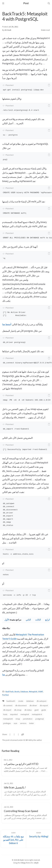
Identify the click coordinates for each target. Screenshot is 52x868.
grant (37, 710)
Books (17, 692)
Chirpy (23, 863)
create (21, 701)
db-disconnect (21, 706)
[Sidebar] (3, 3)
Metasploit (33, 692)
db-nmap (18, 710)
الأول (7, 620)
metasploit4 (8, 719)
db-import (7, 710)
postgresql (40, 719)
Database (24, 692)
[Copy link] (23, 734)
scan (15, 723)
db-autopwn (42, 701)
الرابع (48, 620)
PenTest (5, 695)
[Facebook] (14, 734)
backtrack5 (11, 701)
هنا (4, 675)
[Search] (49, 3)
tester (32, 723)
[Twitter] (10, 734)
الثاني (28, 620)
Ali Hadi (8, 30)
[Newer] (39, 839)
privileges (7, 723)
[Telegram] (19, 734)
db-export (44, 706)
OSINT (40, 692)
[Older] (13, 839)
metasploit (25, 714)
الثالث (38, 620)
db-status (28, 710)
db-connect (8, 706)
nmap (18, 719)
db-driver (33, 706)
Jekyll (36, 863)
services (23, 723)
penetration (28, 719)
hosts (5, 714)
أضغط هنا (7, 324)
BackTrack (10, 692)
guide (44, 710)
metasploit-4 (37, 714)
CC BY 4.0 (27, 740)
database (30, 701)
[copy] (49, 85)
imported (14, 714)
